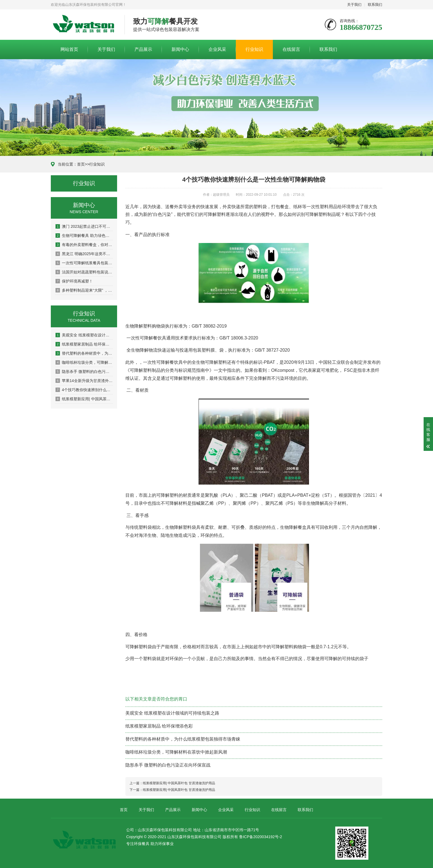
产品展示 (143, 49)
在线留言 (291, 49)
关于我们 (354, 5)
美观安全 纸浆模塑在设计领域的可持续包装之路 (84, 335)
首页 (81, 164)
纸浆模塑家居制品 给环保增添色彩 (84, 344)
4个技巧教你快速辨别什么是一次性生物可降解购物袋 (84, 390)
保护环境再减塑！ (74, 281)
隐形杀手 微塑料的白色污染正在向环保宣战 (84, 372)
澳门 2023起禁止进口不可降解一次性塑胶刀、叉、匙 (84, 226)
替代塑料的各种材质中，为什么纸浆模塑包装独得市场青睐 (84, 353)
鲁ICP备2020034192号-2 (261, 837)
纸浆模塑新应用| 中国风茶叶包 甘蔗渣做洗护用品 (84, 399)
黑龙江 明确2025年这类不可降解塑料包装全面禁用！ (84, 254)
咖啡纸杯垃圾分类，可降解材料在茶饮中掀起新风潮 (84, 362)
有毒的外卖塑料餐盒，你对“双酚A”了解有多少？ (84, 245)
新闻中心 (180, 49)
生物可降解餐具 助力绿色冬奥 (84, 236)
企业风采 (217, 49)
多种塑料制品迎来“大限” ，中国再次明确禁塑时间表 (84, 290)
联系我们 (375, 5)
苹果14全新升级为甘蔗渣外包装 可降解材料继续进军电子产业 (84, 381)
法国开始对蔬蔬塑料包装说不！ (84, 272)
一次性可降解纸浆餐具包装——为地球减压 (84, 263)
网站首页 (69, 49)
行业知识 (254, 49)
